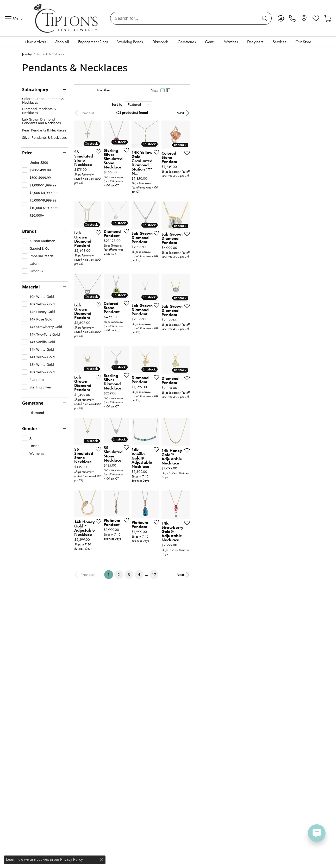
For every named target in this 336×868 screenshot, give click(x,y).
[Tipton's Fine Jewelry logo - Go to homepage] (66, 18)
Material (31, 287)
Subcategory (35, 90)
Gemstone (33, 403)
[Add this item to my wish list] (128, 183)
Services (279, 42)
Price (27, 153)
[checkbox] (35, 162)
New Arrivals (35, 42)
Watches (231, 42)
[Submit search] (265, 18)
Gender (30, 429)
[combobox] (185, 18)
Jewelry (27, 54)
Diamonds (160, 42)
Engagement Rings (93, 42)
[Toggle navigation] (15, 18)
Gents (210, 42)
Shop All (62, 42)
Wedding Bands (130, 42)
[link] (292, 18)
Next (305, 113)
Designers (255, 42)
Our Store (303, 42)
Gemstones (187, 42)
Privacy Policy (71, 859)
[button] (281, 18)
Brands (29, 231)
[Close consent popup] (101, 860)
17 (216, 655)
